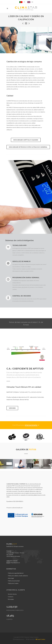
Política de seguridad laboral (16, 573)
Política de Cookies (13, 583)
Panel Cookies (40, 639)
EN (30, 2)
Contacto (11, 597)
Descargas (11, 599)
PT (22, 2)
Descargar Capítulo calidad (26, 140)
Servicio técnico (12, 594)
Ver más (12, 408)
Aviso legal (11, 578)
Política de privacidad (14, 581)
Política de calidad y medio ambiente (18, 576)
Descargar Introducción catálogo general (28, 147)
